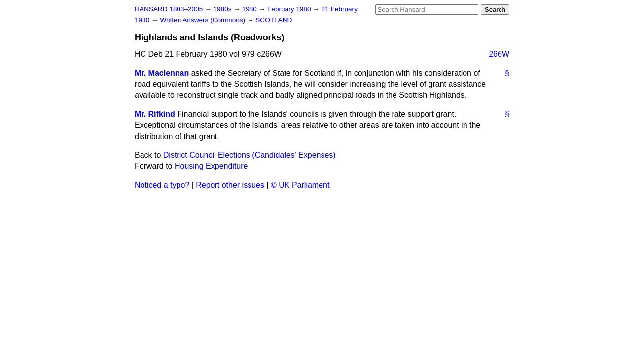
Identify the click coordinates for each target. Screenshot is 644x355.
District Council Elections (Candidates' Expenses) (250, 155)
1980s (223, 9)
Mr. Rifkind (155, 114)
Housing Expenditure (211, 166)
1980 (250, 9)
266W (499, 54)
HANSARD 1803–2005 (169, 9)
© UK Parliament (300, 185)
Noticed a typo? (162, 185)
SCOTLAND (274, 20)
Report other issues (230, 185)
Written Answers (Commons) (203, 20)
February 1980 (290, 9)
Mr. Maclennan (162, 73)
